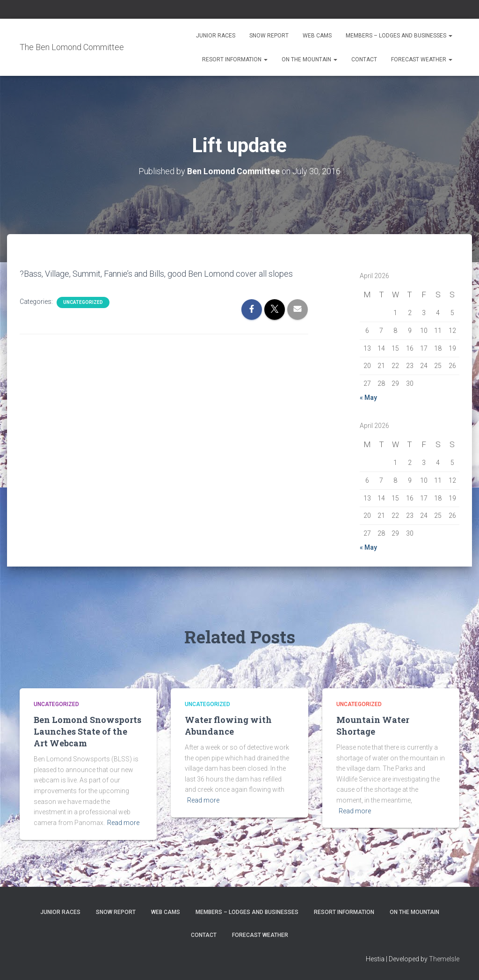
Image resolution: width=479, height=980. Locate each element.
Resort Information (235, 59)
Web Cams (317, 36)
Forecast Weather (422, 59)
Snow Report (269, 36)
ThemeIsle (444, 959)
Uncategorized (83, 302)
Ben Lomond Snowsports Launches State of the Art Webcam (87, 731)
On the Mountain (309, 59)
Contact (364, 59)
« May (368, 397)
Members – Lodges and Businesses (399, 36)
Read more (123, 823)
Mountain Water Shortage (373, 726)
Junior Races (216, 36)
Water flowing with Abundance (228, 726)
